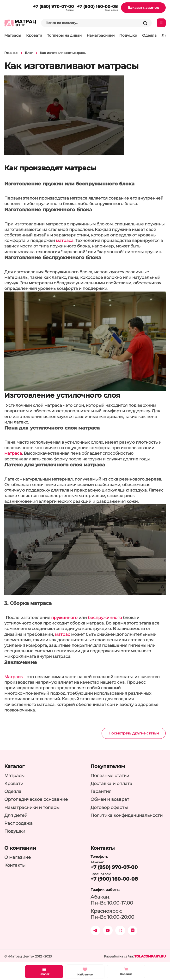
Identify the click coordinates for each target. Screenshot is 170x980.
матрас (63, 634)
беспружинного (105, 618)
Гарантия (101, 791)
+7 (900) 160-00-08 (97, 6)
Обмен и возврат (110, 799)
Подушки (128, 35)
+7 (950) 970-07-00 (54, 6)
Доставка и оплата (111, 783)
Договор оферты (109, 807)
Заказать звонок (143, 8)
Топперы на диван (64, 35)
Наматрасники (101, 35)
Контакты (15, 865)
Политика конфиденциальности (127, 815)
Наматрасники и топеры (32, 807)
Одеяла (149, 35)
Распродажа (18, 823)
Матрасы (13, 35)
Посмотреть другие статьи (134, 733)
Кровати (34, 35)
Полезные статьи (110, 776)
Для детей (16, 815)
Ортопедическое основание (36, 799)
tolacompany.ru (150, 956)
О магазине (18, 857)
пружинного (64, 618)
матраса (65, 241)
